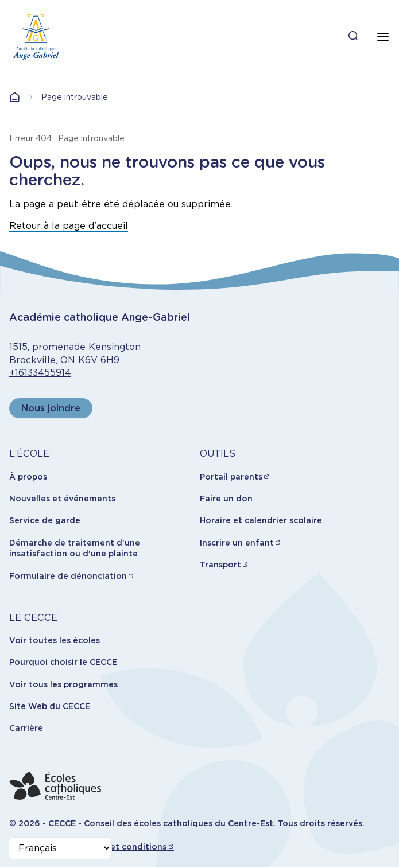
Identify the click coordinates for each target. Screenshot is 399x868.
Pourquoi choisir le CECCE (63, 662)
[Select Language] (60, 848)
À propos (28, 477)
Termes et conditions (122, 847)
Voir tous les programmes (63, 684)
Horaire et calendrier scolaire (261, 520)
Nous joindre (51, 408)
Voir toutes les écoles (55, 640)
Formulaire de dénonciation (68, 576)
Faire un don (226, 499)
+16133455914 (40, 373)
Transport (220, 565)
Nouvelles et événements (62, 499)
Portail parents (231, 477)
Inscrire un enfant (237, 543)
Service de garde (45, 520)
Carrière (26, 728)
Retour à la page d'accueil (69, 226)
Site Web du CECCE (50, 706)
